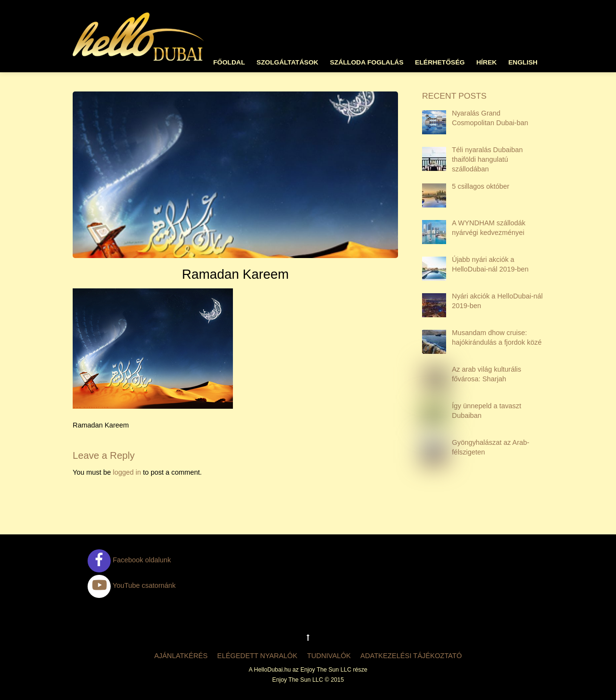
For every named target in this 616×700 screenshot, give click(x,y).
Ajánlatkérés (181, 656)
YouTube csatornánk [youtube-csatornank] (132, 585)
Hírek (487, 62)
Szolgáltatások (287, 62)
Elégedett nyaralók (257, 656)
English (523, 62)
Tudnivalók (329, 656)
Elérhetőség (440, 62)
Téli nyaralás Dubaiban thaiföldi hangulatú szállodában (487, 159)
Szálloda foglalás (366, 62)
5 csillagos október (481, 186)
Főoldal (229, 62)
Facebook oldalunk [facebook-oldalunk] (129, 560)
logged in (127, 472)
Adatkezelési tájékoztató (411, 656)
